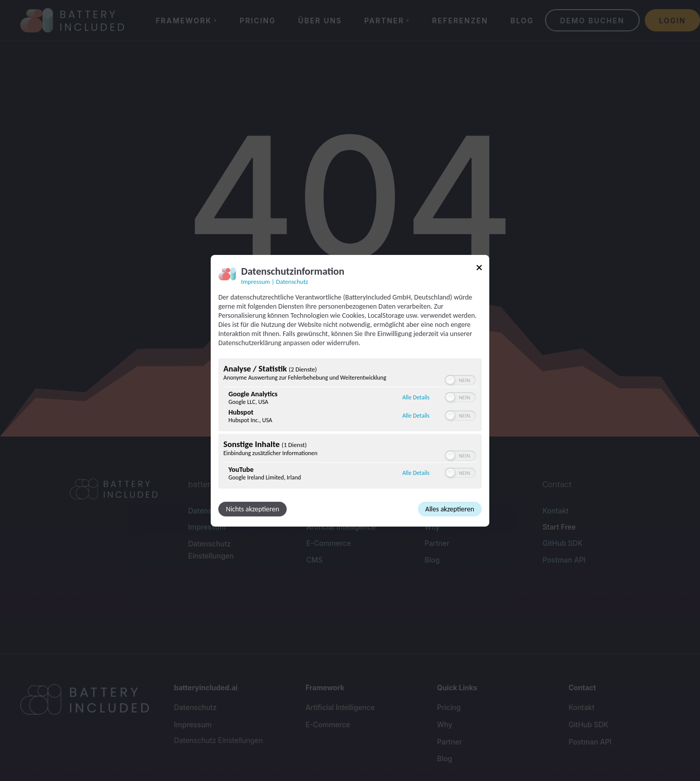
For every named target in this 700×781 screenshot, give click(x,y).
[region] (350, 425)
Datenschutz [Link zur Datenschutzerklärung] (292, 281)
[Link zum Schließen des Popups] (479, 269)
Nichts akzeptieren (252, 509)
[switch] (460, 380)
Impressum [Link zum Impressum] (256, 281)
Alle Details (416, 397)
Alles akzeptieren (450, 509)
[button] (450, 380)
